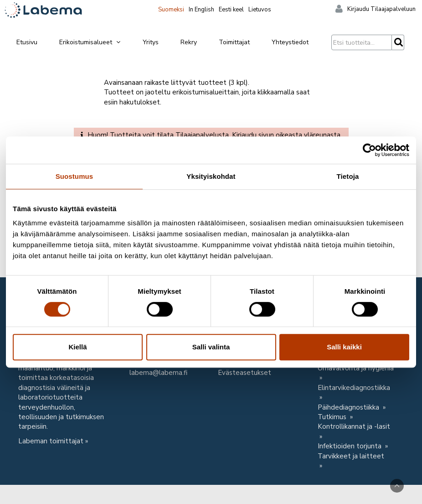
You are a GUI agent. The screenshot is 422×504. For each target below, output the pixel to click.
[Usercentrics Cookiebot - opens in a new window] (369, 150)
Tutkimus (333, 417)
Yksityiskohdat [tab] (211, 176)
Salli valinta (211, 347)
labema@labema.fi (158, 373)
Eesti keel (231, 10)
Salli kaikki (344, 347)
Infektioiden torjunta (350, 446)
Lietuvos (260, 10)
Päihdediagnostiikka (349, 407)
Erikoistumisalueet (90, 42)
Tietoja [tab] (348, 176)
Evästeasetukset (244, 373)
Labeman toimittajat (51, 441)
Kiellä (77, 347)
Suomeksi (171, 10)
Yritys (151, 42)
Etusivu (27, 42)
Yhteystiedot (290, 42)
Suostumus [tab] (75, 176)
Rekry (189, 42)
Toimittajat (234, 42)
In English (201, 10)
